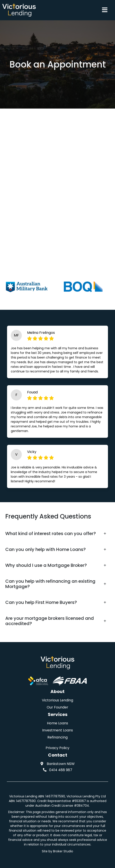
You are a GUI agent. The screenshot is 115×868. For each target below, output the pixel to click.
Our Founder (57, 707)
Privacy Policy (57, 748)
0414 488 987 (58, 770)
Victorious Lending (57, 700)
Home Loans (57, 723)
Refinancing (57, 737)
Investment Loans (57, 730)
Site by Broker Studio (57, 851)
